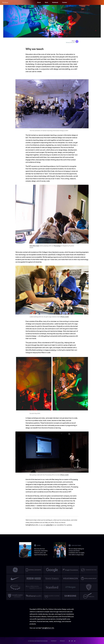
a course (59, 135)
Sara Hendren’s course (56, 252)
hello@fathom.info (48, 628)
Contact (54, 640)
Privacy (62, 640)
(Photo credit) (65, 317)
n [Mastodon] (72, 640)
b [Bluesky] (75, 640)
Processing (57, 246)
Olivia (73, 41)
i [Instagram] (70, 640)
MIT (27, 138)
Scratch (28, 345)
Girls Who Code (49, 171)
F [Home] (5, 2)
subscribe (49, 524)
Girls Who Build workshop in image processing (41, 350)
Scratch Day (60, 342)
